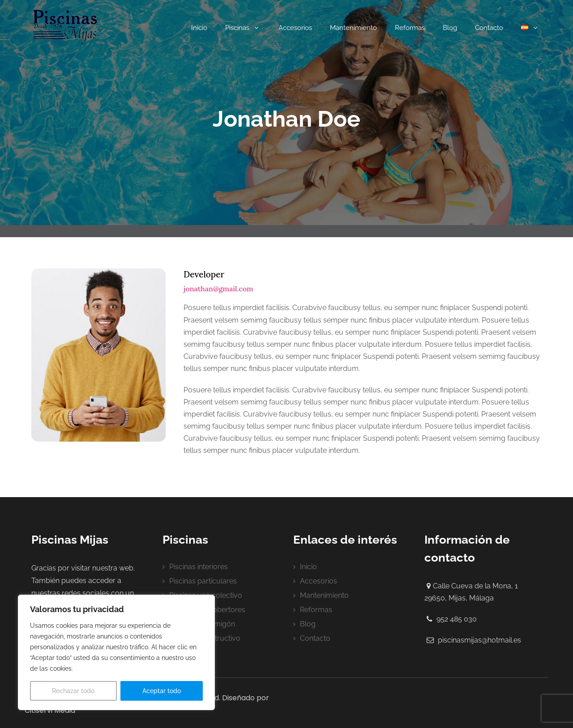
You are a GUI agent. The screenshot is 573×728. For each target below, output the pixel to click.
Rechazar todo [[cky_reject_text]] (73, 691)
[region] (116, 652)
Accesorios (295, 28)
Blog (450, 28)
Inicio (199, 28)
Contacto (489, 28)
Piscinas (243, 28)
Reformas (410, 28)
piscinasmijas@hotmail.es (479, 640)
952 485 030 (457, 619)
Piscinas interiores (199, 567)
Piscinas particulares (203, 581)
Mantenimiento (353, 28)
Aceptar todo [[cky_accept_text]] (162, 691)
